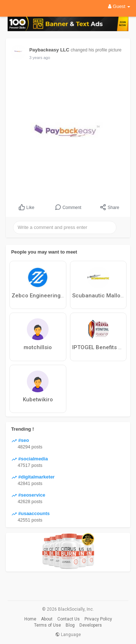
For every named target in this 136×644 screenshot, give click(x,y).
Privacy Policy (98, 619)
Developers (91, 625)
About (47, 619)
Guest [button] (119, 6)
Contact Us (69, 619)
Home (30, 619)
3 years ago (40, 58)
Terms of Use (48, 625)
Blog (70, 625)
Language (68, 635)
